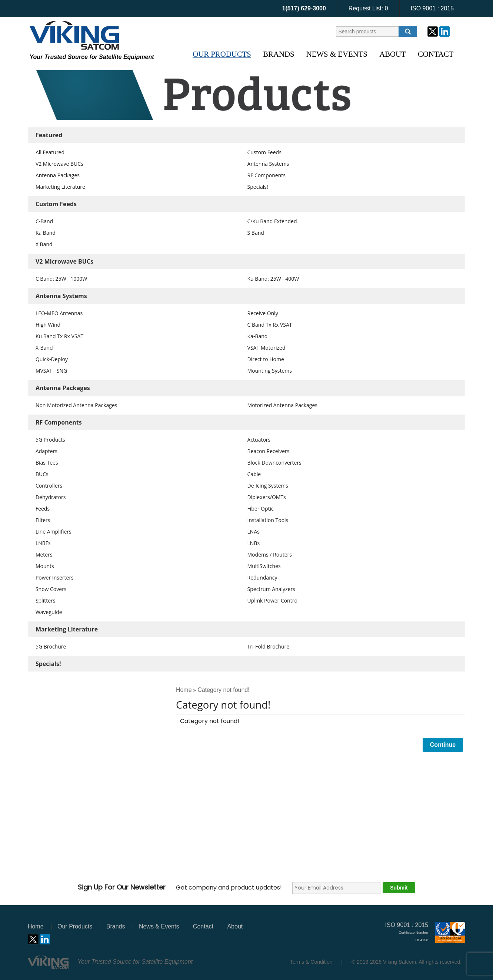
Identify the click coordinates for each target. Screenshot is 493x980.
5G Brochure (51, 646)
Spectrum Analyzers (271, 589)
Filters (43, 520)
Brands (279, 54)
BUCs (42, 474)
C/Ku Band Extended (272, 221)
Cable (254, 474)
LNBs (254, 543)
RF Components (267, 175)
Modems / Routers (270, 555)
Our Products (222, 54)
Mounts (45, 566)
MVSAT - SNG (51, 371)
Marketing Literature (60, 187)
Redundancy (262, 578)
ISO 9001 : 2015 (432, 8)
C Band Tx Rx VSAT (270, 325)
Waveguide (49, 612)
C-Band (44, 221)
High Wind (48, 325)
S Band (256, 233)
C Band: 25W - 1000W (61, 279)
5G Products (50, 440)
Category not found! (224, 690)
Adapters (46, 451)
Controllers (49, 486)
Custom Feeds (264, 152)
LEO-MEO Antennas (59, 313)
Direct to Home (266, 359)
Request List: (368, 8)
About (393, 54)
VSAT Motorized (267, 348)
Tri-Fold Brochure (269, 646)
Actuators (259, 440)
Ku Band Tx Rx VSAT (59, 336)
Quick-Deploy (52, 359)
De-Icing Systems (268, 486)
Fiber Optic (261, 509)
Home (184, 690)
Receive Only (263, 313)
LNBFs (43, 543)
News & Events (337, 54)
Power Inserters (55, 578)
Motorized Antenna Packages (282, 405)
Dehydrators (51, 497)
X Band (44, 244)
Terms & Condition (311, 962)
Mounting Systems (270, 371)
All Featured (50, 152)
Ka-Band (258, 336)
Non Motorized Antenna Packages (76, 405)
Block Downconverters (274, 463)
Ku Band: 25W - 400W (273, 279)
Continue (443, 745)
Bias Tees (47, 463)
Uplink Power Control (273, 600)
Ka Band (46, 233)
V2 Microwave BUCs (59, 164)
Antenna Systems (268, 164)
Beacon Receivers (269, 451)
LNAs (254, 532)
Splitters (46, 600)
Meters (44, 555)
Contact (436, 54)
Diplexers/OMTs (267, 497)
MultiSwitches (264, 566)
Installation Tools (268, 520)
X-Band (44, 348)
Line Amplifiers (54, 532)
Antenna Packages (58, 175)
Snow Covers (51, 589)
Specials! (258, 187)
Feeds (43, 509)
